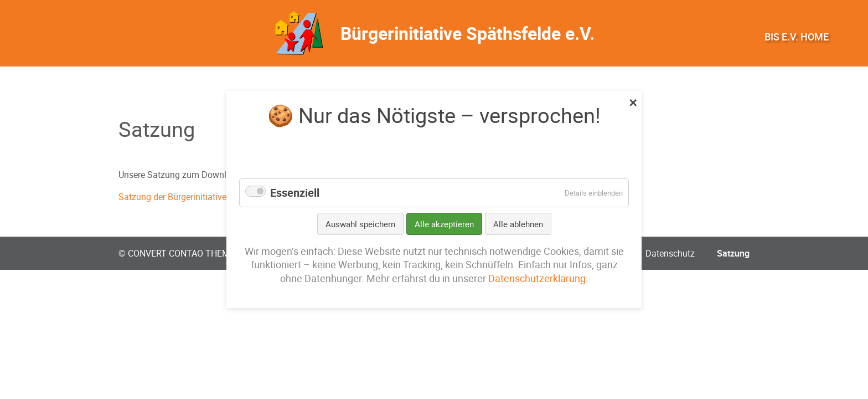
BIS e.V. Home (797, 37)
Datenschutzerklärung (537, 278)
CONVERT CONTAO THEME (181, 253)
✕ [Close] (633, 101)
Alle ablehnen (518, 224)
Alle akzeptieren (444, 224)
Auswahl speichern (360, 224)
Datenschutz (670, 253)
